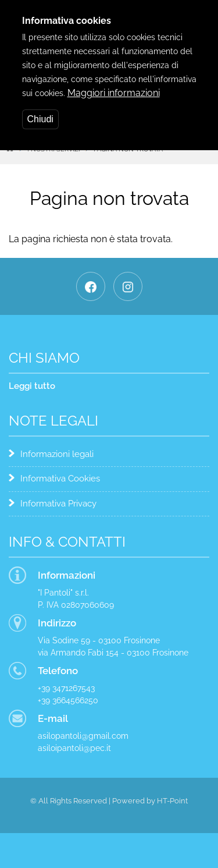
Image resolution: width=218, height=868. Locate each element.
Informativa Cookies (60, 479)
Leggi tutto (32, 386)
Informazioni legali (57, 454)
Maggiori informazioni (114, 84)
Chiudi (40, 110)
